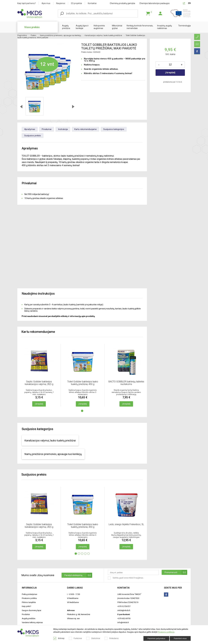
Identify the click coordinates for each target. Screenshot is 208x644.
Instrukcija (63, 129)
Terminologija (184, 26)
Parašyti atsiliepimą (78, 575)
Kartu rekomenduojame (86, 129)
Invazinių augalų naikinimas (165, 27)
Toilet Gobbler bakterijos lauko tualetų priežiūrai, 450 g (83, 383)
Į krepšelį (39, 404)
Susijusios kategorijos (114, 129)
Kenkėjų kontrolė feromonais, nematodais (140, 27)
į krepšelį (170, 73)
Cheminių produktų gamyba (122, 3)
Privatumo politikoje (166, 632)
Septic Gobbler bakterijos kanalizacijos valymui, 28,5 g (39, 383)
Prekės (35, 35)
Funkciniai (75, 638)
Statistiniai (93, 638)
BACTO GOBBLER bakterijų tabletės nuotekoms (126, 383)
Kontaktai (92, 3)
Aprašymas (30, 129)
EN (189, 3)
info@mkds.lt (123, 622)
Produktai (26, 614)
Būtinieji (59, 638)
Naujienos (61, 3)
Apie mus (46, 3)
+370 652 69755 (124, 618)
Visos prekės (32, 27)
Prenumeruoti (176, 572)
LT (184, 3)
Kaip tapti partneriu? (27, 3)
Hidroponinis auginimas (99, 27)
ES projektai (76, 3)
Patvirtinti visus (180, 638)
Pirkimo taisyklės (29, 602)
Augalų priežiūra (66, 27)
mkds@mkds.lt (124, 610)
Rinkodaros (112, 638)
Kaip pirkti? (27, 606)
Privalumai (47, 129)
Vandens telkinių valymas (32, 622)
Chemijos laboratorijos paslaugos (154, 3)
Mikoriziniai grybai (117, 27)
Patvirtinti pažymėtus (156, 638)
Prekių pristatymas (29, 594)
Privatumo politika (29, 598)
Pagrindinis (23, 35)
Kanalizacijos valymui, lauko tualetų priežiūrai (105, 35)
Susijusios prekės (33, 136)
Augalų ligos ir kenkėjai (82, 27)
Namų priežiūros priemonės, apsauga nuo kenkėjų (62, 35)
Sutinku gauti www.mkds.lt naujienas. (126, 578)
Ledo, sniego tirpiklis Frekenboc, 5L (126, 524)
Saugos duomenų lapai (31, 610)
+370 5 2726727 (124, 606)
